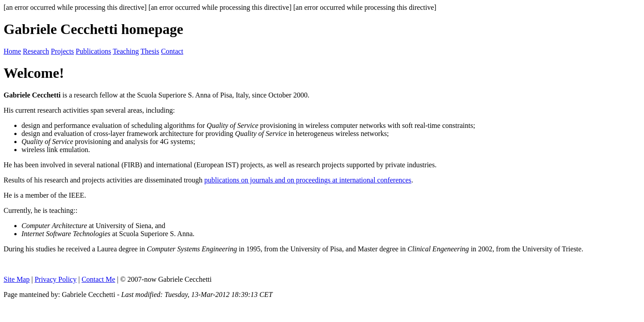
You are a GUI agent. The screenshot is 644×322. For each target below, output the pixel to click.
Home (12, 51)
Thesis (150, 51)
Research (36, 51)
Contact (172, 51)
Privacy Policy (55, 279)
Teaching (126, 51)
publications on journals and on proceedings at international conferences (308, 180)
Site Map (17, 279)
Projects (63, 51)
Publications (93, 51)
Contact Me (98, 279)
